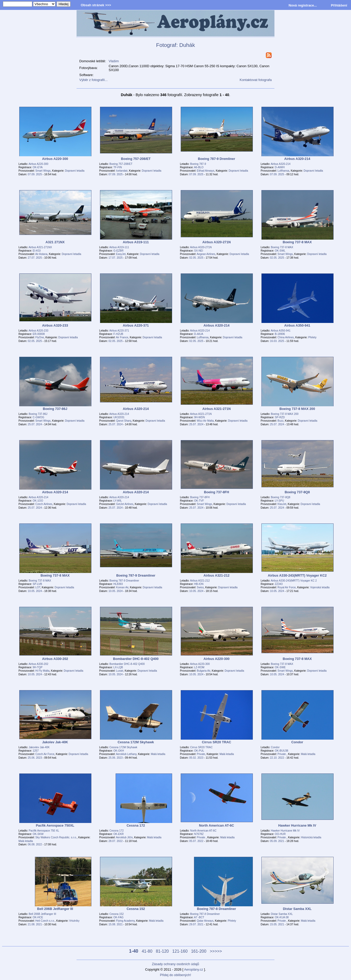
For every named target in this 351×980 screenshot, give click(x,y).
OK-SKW (38, 834)
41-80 (147, 951)
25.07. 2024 (35, 424)
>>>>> (216, 951)
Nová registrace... (303, 5)
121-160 (180, 951)
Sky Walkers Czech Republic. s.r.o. (56, 837)
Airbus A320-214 (281, 164)
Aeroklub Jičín (124, 837)
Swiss (200, 587)
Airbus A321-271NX (40, 247)
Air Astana (41, 254)
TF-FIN (117, 167)
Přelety (312, 337)
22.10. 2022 (277, 758)
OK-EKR (119, 834)
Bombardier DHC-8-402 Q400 (127, 664)
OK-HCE (38, 917)
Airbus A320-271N (201, 247)
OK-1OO (38, 501)
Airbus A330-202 (39, 664)
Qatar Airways (205, 921)
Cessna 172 (117, 831)
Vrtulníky (74, 921)
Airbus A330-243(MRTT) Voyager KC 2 (294, 581)
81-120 (162, 951)
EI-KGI (37, 251)
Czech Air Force (45, 754)
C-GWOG (39, 417)
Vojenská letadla (320, 587)
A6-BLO (199, 167)
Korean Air (122, 587)
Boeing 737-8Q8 (281, 497)
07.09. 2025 (35, 174)
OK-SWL (280, 251)
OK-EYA (38, 167)
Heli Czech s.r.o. (45, 921)
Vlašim (114, 61)
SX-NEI (199, 251)
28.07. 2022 (116, 841)
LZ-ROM (199, 667)
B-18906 (280, 334)
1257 (36, 751)
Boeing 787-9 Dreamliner (124, 581)
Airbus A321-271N (201, 414)
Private (201, 754)
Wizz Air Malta (205, 421)
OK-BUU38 (282, 751)
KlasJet (282, 504)
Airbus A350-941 (281, 331)
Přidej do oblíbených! (176, 975)
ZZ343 (279, 584)
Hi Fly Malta (42, 671)
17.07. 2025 (116, 258)
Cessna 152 (117, 914)
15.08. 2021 (116, 924)
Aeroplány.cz (194, 969)
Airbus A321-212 (200, 581)
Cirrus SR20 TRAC (201, 747)
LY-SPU (280, 501)
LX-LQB (118, 667)
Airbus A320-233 (39, 331)
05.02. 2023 (196, 758)
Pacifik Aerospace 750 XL (44, 831)
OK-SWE (280, 667)
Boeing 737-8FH (200, 497)
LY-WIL (118, 501)
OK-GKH (119, 751)
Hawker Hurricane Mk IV (285, 831)
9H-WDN (200, 417)
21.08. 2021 (35, 924)
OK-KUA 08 (282, 917)
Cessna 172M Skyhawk (123, 747)
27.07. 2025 (35, 258)
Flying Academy (125, 921)
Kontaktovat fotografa (256, 80)
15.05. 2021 (277, 924)
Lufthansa (283, 171)
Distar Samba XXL (282, 914)
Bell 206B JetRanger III (42, 914)
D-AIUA (199, 334)
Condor (275, 747)
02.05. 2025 (196, 258)
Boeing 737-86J (38, 414)
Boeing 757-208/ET (121, 164)
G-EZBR (119, 251)
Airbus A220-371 (119, 331)
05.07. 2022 (196, 841)
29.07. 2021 (196, 924)
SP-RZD (280, 417)
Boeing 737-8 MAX (282, 247)
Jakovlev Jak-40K (39, 747)
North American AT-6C (203, 831)
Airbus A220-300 (39, 164)
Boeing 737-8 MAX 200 (285, 414)
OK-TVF (199, 501)
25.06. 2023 (35, 758)
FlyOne (40, 337)
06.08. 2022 (35, 844)
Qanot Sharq (124, 421)
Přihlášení (339, 5)
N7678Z (199, 834)
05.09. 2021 (277, 841)
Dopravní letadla (75, 171)
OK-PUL (199, 751)
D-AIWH (280, 167)
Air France (122, 337)
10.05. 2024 (35, 591)
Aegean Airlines (206, 254)
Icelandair (122, 171)
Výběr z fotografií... (94, 80)
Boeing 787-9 (198, 164)
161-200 (199, 951)
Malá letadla (158, 754)
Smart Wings (43, 171)
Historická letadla (311, 837)
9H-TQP (38, 667)
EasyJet (121, 254)
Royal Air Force (287, 587)
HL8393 (118, 584)
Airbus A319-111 (119, 247)
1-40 (134, 951)
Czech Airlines (44, 504)
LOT (38, 587)
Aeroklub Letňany (126, 754)
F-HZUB (118, 334)
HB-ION (199, 584)
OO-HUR (280, 834)
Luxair (120, 671)
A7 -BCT (199, 917)
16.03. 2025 (277, 341)
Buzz (281, 421)
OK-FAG (119, 917)
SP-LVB (37, 584)
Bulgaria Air (204, 671)
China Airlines (286, 337)
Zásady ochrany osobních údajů (175, 964)
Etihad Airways (206, 171)
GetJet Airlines (125, 504)
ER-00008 (39, 334)
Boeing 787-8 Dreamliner (205, 914)
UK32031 (119, 417)
